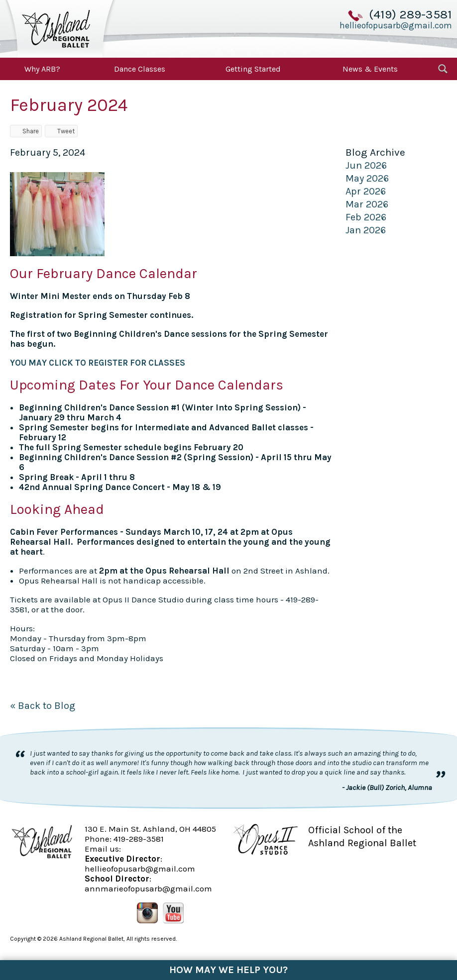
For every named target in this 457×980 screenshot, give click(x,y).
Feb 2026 (366, 217)
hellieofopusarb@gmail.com (396, 25)
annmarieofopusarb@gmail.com (148, 888)
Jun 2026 (366, 165)
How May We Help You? (228, 970)
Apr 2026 (366, 191)
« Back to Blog (43, 706)
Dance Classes (140, 69)
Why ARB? (42, 69)
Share (26, 131)
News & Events (370, 69)
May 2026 (367, 178)
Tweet (61, 131)
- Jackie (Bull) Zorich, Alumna (387, 787)
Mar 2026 (367, 204)
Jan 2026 (366, 230)
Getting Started (253, 69)
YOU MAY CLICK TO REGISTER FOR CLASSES (98, 363)
